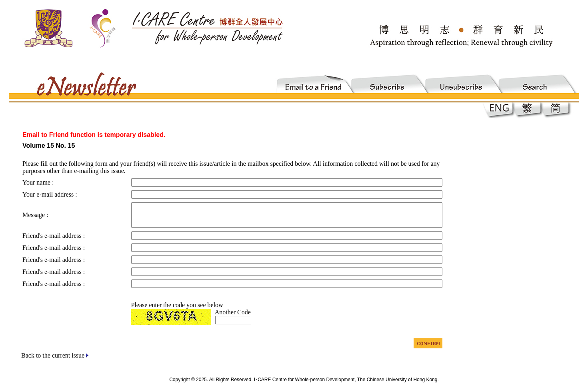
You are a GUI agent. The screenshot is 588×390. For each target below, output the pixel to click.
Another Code (233, 312)
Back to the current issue (53, 355)
